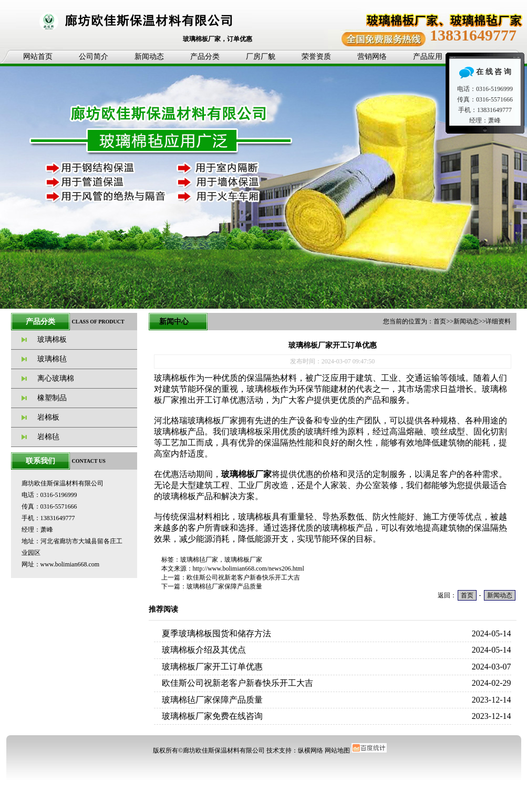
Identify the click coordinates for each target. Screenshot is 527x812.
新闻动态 (149, 57)
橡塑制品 (52, 398)
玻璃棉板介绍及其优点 (204, 650)
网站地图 (337, 750)
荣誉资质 (316, 57)
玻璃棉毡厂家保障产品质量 (224, 586)
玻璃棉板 (52, 339)
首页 (440, 321)
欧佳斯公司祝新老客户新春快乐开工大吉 (243, 577)
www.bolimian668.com (70, 564)
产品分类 (205, 57)
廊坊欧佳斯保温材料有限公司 (224, 750)
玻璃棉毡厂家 (199, 560)
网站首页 (38, 57)
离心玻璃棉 (56, 378)
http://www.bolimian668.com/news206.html (249, 569)
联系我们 (40, 461)
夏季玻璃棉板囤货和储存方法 (216, 633)
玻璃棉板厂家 (243, 560)
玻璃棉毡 (52, 359)
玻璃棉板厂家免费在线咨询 (212, 716)
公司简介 (94, 57)
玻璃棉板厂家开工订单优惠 (212, 667)
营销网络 (372, 57)
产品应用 (428, 57)
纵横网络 (311, 750)
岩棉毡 (48, 437)
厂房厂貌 (261, 57)
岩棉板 (48, 417)
